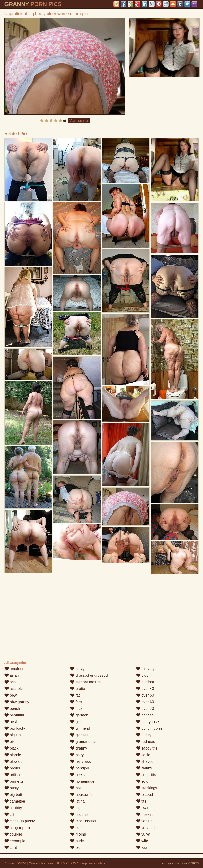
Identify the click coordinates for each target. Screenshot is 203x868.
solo (142, 781)
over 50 (145, 695)
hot (76, 788)
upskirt (144, 814)
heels (77, 775)
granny (79, 748)
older (143, 675)
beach (12, 709)
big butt (13, 795)
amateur (14, 669)
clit (9, 814)
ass (10, 682)
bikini (11, 742)
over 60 (145, 702)
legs (76, 808)
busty (12, 788)
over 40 (145, 689)
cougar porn (17, 828)
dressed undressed (89, 675)
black (12, 748)
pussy (144, 735)
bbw (11, 695)
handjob (80, 768)
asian (12, 675)
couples (14, 834)
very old (145, 828)
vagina (144, 821)
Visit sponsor (79, 121)
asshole (14, 689)
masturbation (84, 821)
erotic (78, 689)
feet (76, 702)
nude (77, 841)
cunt (11, 848)
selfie (143, 755)
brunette (14, 781)
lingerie (79, 814)
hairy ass (80, 761)
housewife (81, 795)
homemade (82, 781)
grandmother (84, 742)
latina (77, 801)
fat (75, 695)
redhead (146, 742)
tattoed (145, 795)
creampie (15, 841)
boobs (12, 768)
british (12, 775)
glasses (79, 735)
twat (142, 808)
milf (76, 828)
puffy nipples (149, 728)
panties (145, 715)
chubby (13, 808)
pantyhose (147, 722)
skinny (144, 768)
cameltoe (15, 801)
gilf (75, 722)
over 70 (145, 709)
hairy (77, 755)
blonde (13, 755)
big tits (13, 735)
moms (78, 834)
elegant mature (85, 682)
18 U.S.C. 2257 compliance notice (80, 863)
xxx (142, 848)
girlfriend (80, 728)
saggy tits (147, 748)
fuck (76, 709)
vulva (143, 834)
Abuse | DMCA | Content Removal (29, 863)
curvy (77, 669)
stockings (147, 788)
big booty (15, 728)
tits (141, 801)
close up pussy (20, 821)
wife (142, 841)
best (11, 722)
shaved (145, 761)
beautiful (14, 715)
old (75, 848)
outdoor (145, 682)
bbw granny (17, 702)
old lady (145, 669)
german (79, 715)
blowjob (14, 761)
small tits (146, 775)
